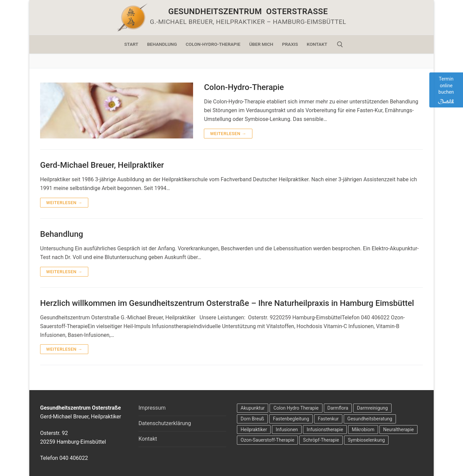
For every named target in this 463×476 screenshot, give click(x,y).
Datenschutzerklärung (165, 423)
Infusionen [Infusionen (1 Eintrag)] (287, 430)
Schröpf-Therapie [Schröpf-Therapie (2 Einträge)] (321, 440)
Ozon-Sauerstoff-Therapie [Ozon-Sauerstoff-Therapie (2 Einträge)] (267, 440)
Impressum (152, 408)
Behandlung (62, 234)
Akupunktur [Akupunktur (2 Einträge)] (253, 408)
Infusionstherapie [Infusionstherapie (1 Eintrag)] (325, 430)
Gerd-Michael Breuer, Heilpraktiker (102, 165)
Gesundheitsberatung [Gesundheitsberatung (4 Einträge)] (370, 419)
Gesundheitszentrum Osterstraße (248, 11)
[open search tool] (340, 44)
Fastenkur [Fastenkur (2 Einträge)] (328, 419)
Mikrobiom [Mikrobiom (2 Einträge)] (363, 430)
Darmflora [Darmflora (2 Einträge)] (338, 408)
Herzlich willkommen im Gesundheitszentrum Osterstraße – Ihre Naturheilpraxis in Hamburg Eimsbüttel (227, 303)
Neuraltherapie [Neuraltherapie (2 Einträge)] (398, 430)
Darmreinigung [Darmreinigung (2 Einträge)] (372, 408)
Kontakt (148, 439)
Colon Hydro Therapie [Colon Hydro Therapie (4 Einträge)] (296, 408)
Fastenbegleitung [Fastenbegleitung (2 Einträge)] (291, 419)
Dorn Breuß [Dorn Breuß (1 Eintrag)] (252, 419)
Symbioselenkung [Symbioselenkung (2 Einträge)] (366, 440)
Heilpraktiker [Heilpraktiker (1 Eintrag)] (254, 430)
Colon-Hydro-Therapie (244, 87)
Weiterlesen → (228, 134)
